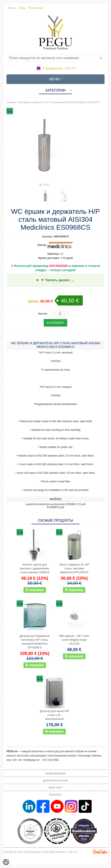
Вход (22, 8)
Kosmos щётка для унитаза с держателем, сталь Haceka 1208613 (35, 568)
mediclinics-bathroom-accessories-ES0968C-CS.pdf (55, 504)
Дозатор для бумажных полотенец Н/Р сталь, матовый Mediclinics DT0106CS (35, 642)
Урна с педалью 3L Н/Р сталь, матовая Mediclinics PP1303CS (74, 568)
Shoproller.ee (100, 852)
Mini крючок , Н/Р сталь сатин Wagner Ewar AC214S (74, 640)
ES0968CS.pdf (55, 507)
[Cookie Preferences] (6, 862)
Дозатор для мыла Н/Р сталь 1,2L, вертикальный (54, 715)
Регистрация (36, 8)
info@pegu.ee (31, 760)
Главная (11, 102)
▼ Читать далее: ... (57, 280)
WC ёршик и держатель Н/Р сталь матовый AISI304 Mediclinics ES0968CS (59, 102)
